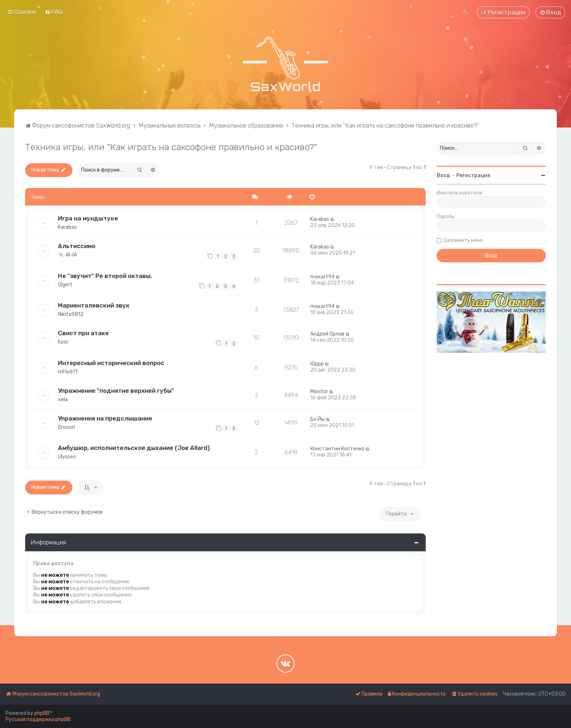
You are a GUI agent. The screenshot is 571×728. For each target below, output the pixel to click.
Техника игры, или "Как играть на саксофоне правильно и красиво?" (171, 147)
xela (63, 400)
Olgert (65, 285)
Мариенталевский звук (94, 305)
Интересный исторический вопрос (111, 363)
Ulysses (67, 457)
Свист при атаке (83, 333)
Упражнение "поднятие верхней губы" (116, 391)
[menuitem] (54, 12)
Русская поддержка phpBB (38, 719)
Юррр (317, 364)
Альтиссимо (77, 246)
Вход (443, 175)
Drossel (66, 427)
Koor (63, 342)
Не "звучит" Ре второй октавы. (105, 276)
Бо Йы (318, 419)
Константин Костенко (337, 449)
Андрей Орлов (327, 334)
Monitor (319, 392)
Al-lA (71, 255)
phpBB (42, 713)
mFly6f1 (68, 372)
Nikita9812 (71, 314)
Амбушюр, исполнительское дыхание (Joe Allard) (134, 448)
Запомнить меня (463, 240)
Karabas (67, 227)
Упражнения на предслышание (105, 418)
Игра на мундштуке (88, 218)
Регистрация (473, 175)
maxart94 (322, 277)
